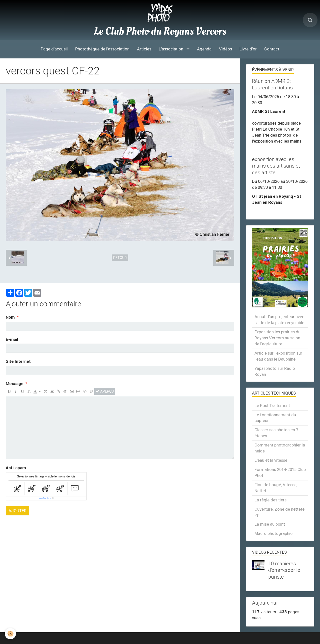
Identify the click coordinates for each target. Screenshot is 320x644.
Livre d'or (248, 49)
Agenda (204, 49)
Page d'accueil (54, 49)
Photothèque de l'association (102, 49)
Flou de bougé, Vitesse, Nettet (276, 488)
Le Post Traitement (272, 406)
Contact (272, 49)
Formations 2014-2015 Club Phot (280, 472)
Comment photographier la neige (280, 448)
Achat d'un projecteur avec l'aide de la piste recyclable (279, 320)
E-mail (12, 339)
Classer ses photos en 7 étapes (276, 433)
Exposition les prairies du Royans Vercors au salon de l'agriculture (277, 338)
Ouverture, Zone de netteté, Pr (280, 512)
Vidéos (225, 49)
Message (15, 384)
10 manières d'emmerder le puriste (284, 570)
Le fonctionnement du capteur (275, 418)
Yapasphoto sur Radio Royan (275, 371)
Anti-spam (16, 468)
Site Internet (18, 361)
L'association (171, 49)
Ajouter (17, 511)
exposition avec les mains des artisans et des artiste (276, 166)
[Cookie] (11, 634)
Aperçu (105, 391)
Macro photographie (273, 533)
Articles (144, 49)
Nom (10, 317)
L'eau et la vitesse (271, 460)
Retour (120, 258)
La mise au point (270, 524)
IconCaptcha (45, 498)
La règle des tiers (270, 500)
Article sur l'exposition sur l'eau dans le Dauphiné (278, 356)
